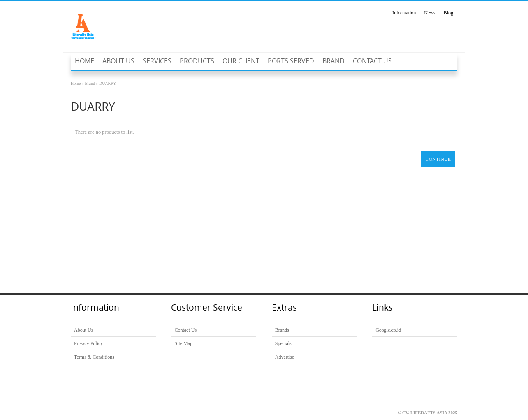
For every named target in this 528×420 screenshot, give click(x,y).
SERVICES (157, 61)
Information (404, 13)
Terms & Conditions (94, 357)
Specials (283, 343)
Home (85, 61)
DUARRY (108, 83)
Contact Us (372, 61)
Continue (438, 159)
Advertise (285, 357)
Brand (333, 61)
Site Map (183, 343)
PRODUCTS (197, 61)
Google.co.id (388, 330)
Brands (282, 330)
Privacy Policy (88, 343)
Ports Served (291, 61)
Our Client (241, 61)
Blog (448, 13)
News (430, 13)
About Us (118, 61)
